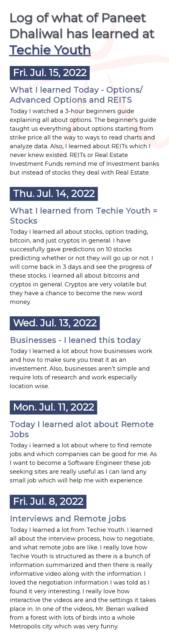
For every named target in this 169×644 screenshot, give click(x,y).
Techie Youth (50, 50)
